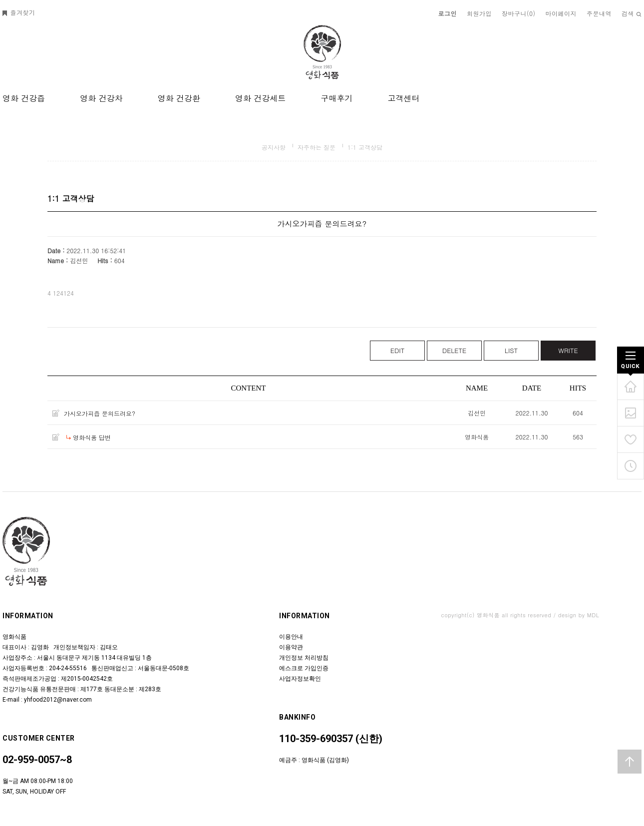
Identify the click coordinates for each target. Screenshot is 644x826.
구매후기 (336, 98)
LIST (511, 350)
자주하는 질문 (317, 147)
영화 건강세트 (260, 98)
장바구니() (519, 13)
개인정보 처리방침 (304, 658)
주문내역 (599, 13)
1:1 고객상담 (365, 147)
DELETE (455, 350)
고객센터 (403, 98)
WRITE (568, 350)
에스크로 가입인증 (304, 668)
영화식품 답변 (92, 437)
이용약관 (291, 647)
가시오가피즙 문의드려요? (100, 413)
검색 (632, 13)
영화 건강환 (179, 98)
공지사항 (274, 147)
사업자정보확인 (300, 679)
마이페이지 (561, 13)
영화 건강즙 (24, 98)
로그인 (448, 13)
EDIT (398, 350)
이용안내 (291, 637)
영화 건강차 (101, 98)
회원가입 (479, 13)
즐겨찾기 (19, 12)
